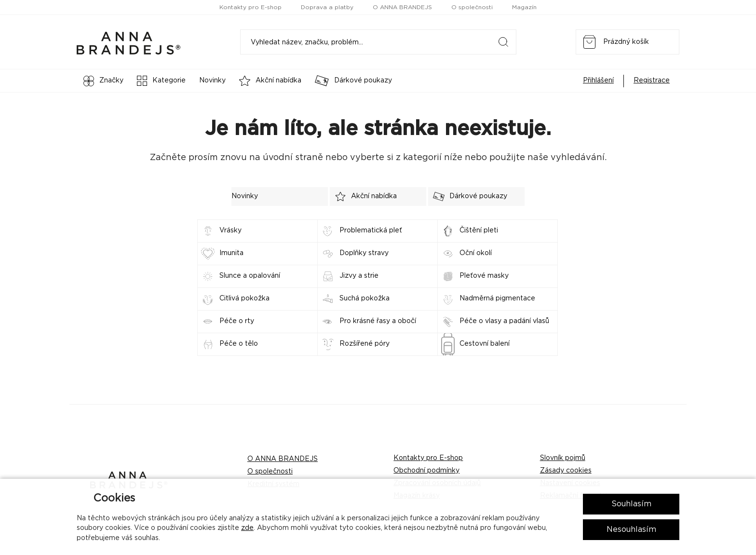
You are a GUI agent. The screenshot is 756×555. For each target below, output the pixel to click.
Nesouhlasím (631, 529)
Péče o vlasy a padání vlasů (504, 321)
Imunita (231, 253)
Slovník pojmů (563, 458)
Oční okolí (476, 253)
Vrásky (230, 230)
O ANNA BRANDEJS (402, 7)
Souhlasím (631, 504)
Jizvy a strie (359, 276)
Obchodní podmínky (426, 471)
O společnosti (472, 7)
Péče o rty (237, 321)
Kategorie (161, 81)
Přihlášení (598, 81)
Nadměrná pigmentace (497, 298)
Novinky (212, 81)
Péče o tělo (239, 344)
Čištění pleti (479, 230)
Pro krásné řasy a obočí (378, 321)
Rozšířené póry (364, 344)
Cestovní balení (485, 344)
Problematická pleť (371, 230)
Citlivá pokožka (244, 298)
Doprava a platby (327, 7)
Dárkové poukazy (353, 81)
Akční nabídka (270, 81)
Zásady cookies (566, 471)
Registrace (652, 81)
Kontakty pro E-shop (250, 7)
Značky (103, 81)
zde (247, 528)
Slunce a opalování (250, 276)
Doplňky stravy (364, 253)
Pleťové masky (484, 276)
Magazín (524, 7)
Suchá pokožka (364, 298)
